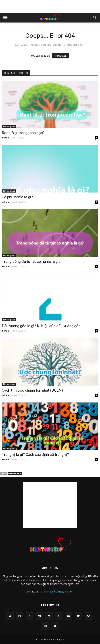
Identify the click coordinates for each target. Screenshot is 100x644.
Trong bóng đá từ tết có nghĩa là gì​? (31, 261)
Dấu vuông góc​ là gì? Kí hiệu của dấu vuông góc (41, 326)
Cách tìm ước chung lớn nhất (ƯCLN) (32, 390)
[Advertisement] (50, 6)
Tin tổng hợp (9, 127)
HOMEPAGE (61, 56)
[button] (95, 18)
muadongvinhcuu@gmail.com (57, 591)
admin (5, 138)
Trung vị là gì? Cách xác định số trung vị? (35, 455)
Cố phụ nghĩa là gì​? (17, 197)
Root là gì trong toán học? (23, 133)
